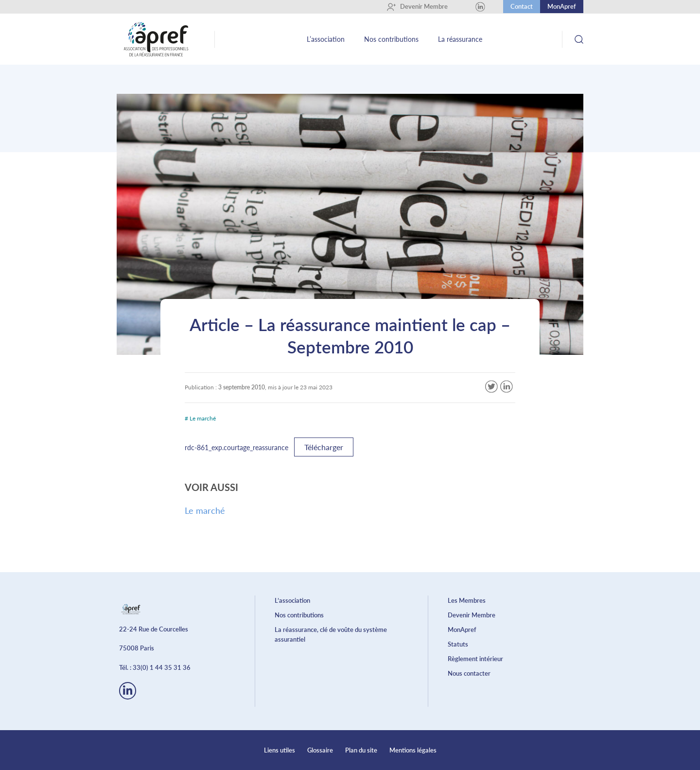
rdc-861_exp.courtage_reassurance (236, 447)
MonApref (562, 6)
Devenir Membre (417, 7)
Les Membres (467, 600)
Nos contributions (391, 39)
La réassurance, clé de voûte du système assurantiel (331, 634)
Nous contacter (469, 673)
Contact (522, 6)
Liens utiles (280, 750)
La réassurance (460, 39)
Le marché (205, 510)
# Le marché (200, 418)
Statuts (458, 644)
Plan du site (361, 750)
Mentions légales (413, 750)
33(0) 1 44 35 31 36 (162, 667)
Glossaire (320, 750)
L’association (326, 39)
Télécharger (324, 447)
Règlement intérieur (475, 659)
